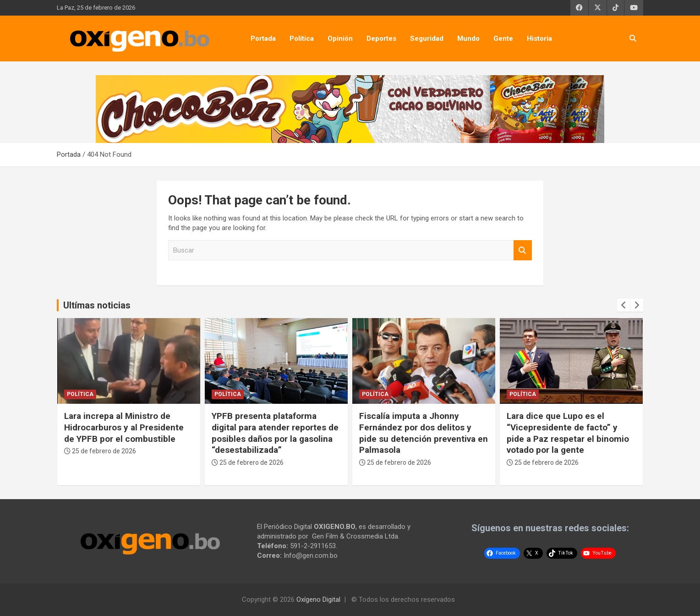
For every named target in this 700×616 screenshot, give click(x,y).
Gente (503, 38)
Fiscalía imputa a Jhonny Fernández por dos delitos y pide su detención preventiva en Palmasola (424, 433)
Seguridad (427, 38)
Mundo (468, 38)
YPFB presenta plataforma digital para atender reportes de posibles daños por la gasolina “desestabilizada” (275, 433)
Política (302, 38)
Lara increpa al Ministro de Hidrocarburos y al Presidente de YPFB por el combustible (124, 427)
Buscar (523, 250)
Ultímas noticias (97, 305)
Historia (539, 38)
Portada (263, 38)
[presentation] (623, 305)
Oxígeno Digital (318, 599)
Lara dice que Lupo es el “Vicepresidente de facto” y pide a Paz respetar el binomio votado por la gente (568, 433)
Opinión (340, 38)
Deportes (381, 38)
